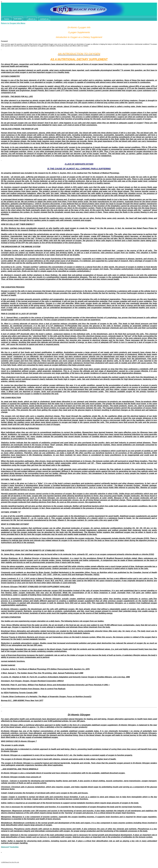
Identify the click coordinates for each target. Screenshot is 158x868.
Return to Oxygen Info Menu (13, 23)
